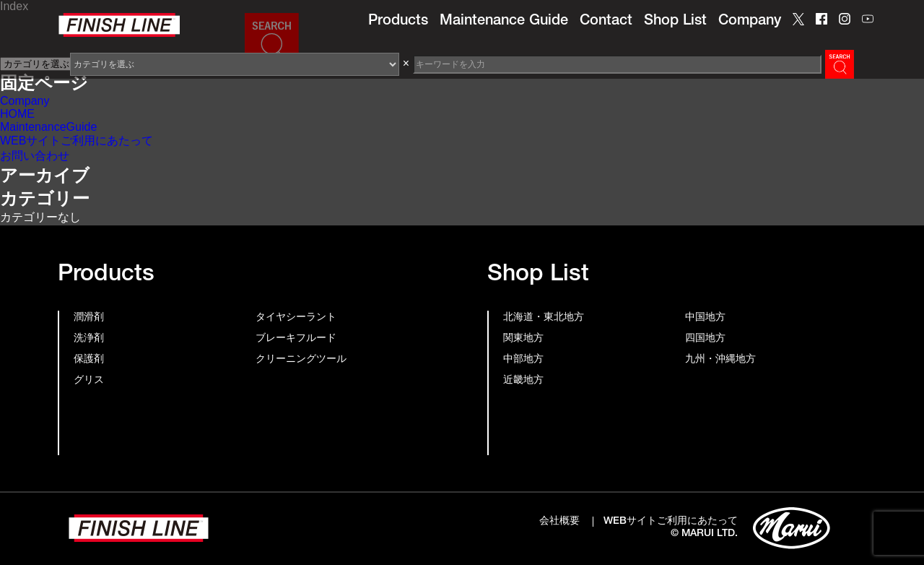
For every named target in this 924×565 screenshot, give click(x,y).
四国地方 (705, 339)
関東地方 (523, 339)
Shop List (675, 22)
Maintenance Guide (504, 22)
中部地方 (523, 360)
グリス (89, 381)
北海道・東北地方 (544, 318)
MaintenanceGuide (48, 127)
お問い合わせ (35, 156)
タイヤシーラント (296, 318)
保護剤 (89, 360)
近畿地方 (523, 381)
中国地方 (705, 318)
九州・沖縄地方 (720, 360)
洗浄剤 (89, 339)
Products (398, 22)
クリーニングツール (301, 360)
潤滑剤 (89, 318)
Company (750, 22)
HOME (17, 114)
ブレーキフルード (296, 339)
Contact (606, 22)
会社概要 (559, 522)
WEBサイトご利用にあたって (77, 141)
